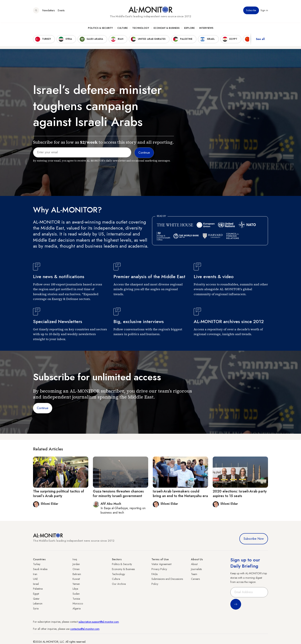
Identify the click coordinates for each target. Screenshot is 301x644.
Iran (35, 574)
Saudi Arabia (40, 569)
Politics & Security (100, 29)
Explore (189, 29)
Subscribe (251, 11)
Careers (195, 579)
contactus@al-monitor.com (85, 629)
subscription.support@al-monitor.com (99, 622)
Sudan (76, 594)
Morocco (78, 603)
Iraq (75, 559)
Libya (75, 589)
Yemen (76, 584)
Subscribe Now (254, 539)
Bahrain (77, 574)
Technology (141, 29)
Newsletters (48, 11)
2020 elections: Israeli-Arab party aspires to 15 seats (240, 494)
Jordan (76, 564)
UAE (35, 579)
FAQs (155, 574)
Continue (43, 408)
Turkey (37, 564)
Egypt (36, 594)
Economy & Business (167, 29)
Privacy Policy (159, 569)
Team (194, 574)
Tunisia (76, 599)
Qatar (36, 599)
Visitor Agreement (161, 564)
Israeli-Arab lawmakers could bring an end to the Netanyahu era (180, 494)
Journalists (196, 569)
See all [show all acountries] (260, 40)
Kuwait (76, 579)
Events (61, 11)
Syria (36, 608)
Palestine (38, 589)
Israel (36, 584)
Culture (122, 29)
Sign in (264, 11)
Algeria (77, 608)
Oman (76, 569)
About (194, 564)
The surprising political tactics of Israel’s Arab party (59, 494)
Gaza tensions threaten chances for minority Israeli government (118, 494)
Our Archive (119, 584)
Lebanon (38, 603)
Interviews (206, 29)
